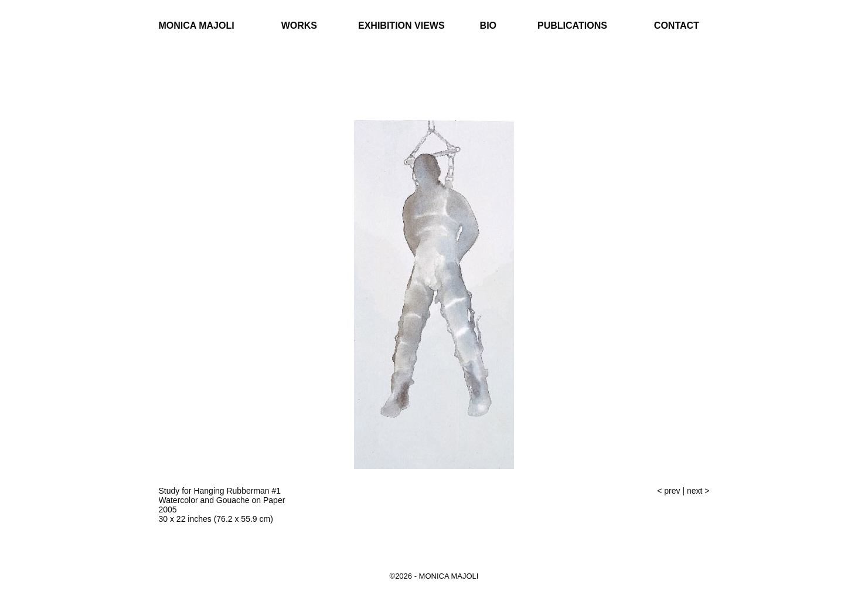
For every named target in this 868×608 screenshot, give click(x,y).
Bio (488, 26)
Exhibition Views (401, 26)
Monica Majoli (197, 26)
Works (299, 26)
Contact (677, 26)
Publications (572, 26)
